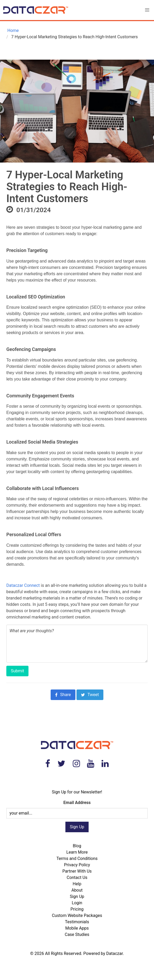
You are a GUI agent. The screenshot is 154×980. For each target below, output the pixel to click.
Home (13, 30)
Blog (77, 846)
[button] (147, 10)
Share (63, 695)
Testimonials (77, 922)
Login (77, 903)
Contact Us (77, 877)
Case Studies (77, 934)
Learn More (77, 852)
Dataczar (115, 953)
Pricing (77, 909)
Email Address (77, 803)
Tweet (90, 695)
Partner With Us (77, 871)
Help (77, 884)
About (77, 890)
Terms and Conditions (77, 858)
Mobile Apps (77, 928)
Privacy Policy (77, 865)
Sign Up (77, 896)
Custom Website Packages (77, 915)
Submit (17, 671)
